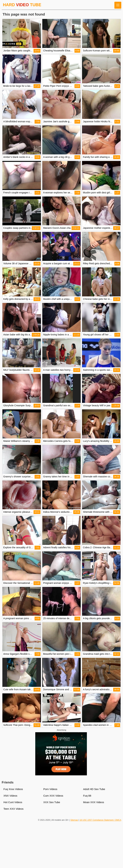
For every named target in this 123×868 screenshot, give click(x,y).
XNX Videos (10, 796)
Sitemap (74, 820)
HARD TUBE (22, 5)
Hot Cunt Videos (13, 802)
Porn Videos (50, 789)
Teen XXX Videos (13, 809)
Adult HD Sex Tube (94, 789)
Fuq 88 (87, 796)
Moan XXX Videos (93, 802)
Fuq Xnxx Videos (13, 789)
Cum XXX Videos (53, 796)
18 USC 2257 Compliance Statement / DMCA (100, 820)
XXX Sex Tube (52, 802)
